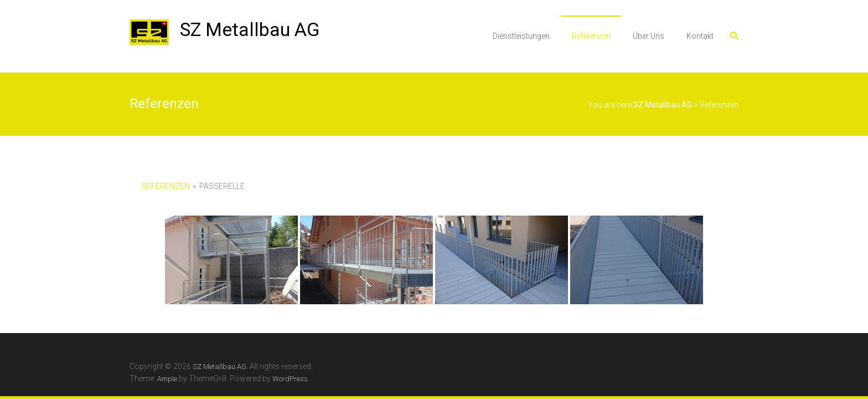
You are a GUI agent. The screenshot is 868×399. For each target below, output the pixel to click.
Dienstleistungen (521, 36)
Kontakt (700, 36)
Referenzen (591, 36)
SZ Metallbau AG (250, 29)
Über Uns (649, 36)
